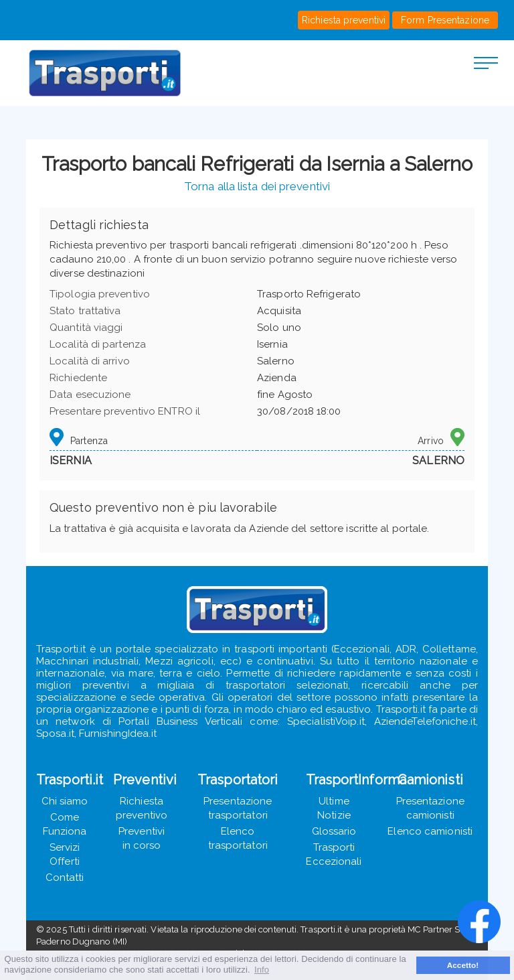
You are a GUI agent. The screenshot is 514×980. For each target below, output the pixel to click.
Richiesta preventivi (344, 20)
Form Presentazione (445, 20)
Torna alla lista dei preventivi (257, 186)
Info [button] (262, 970)
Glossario (334, 831)
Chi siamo (65, 801)
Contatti (65, 878)
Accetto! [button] (463, 965)
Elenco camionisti (430, 831)
